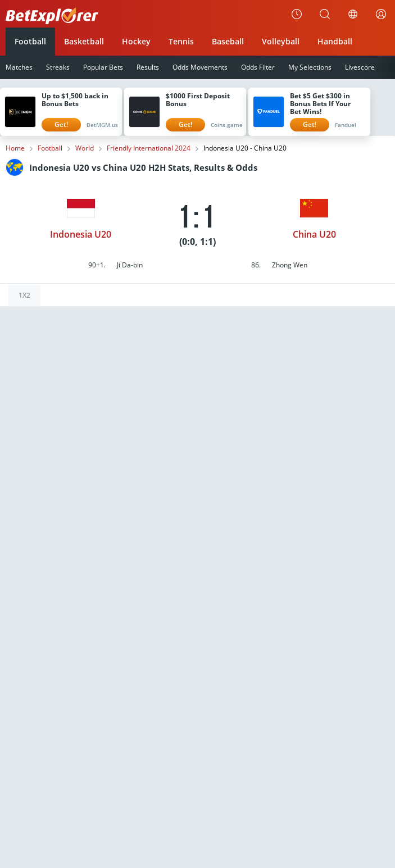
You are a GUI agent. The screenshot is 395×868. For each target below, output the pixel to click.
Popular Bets (103, 67)
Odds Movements (200, 67)
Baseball (228, 41)
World (85, 148)
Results (148, 67)
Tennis (181, 41)
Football (30, 41)
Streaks (58, 67)
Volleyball (281, 41)
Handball (335, 41)
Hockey (136, 41)
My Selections (310, 67)
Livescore (360, 67)
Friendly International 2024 (149, 148)
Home (15, 148)
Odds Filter (258, 67)
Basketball (84, 41)
